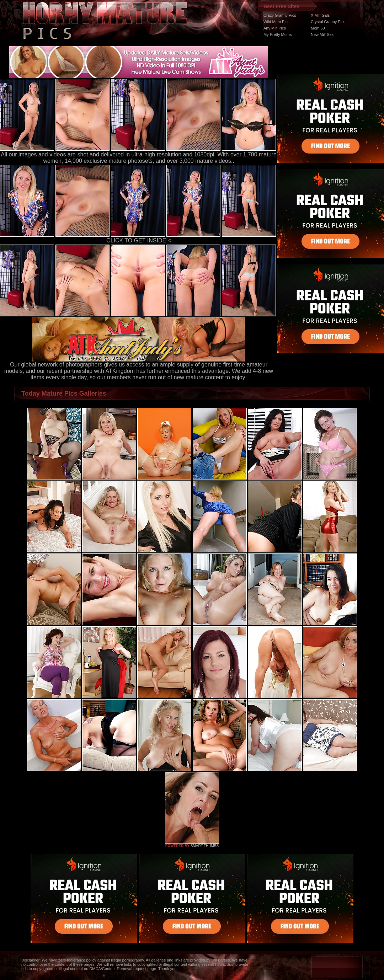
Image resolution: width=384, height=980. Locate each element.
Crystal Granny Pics (328, 22)
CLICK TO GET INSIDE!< (139, 240)
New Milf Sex (322, 34)
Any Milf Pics (275, 28)
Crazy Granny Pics (280, 15)
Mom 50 (318, 28)
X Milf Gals (320, 15)
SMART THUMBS (205, 846)
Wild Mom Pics (276, 22)
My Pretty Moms (278, 34)
